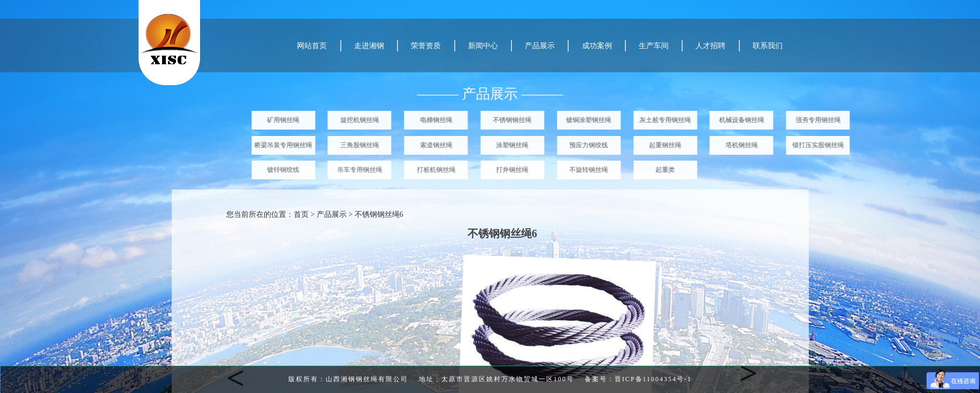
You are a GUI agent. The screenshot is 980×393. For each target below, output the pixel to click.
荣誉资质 (426, 46)
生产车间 (654, 46)
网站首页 (312, 46)
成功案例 (597, 46)
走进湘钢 (369, 46)
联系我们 (768, 46)
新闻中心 (483, 46)
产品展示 (540, 46)
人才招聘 (710, 46)
